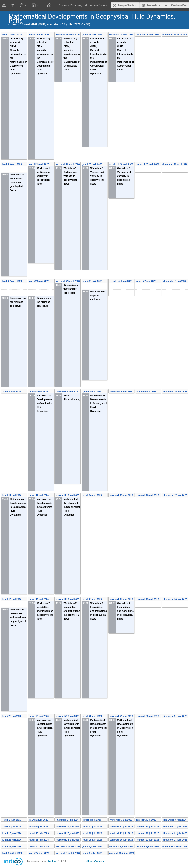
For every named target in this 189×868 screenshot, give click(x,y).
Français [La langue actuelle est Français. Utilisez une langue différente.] (152, 5)
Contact (99, 861)
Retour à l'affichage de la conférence (83, 5)
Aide (89, 861)
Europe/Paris (126, 5)
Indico (52, 861)
